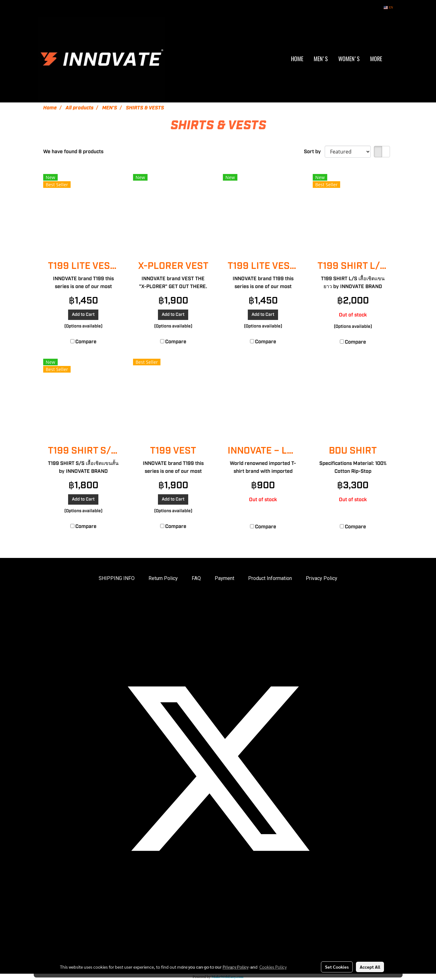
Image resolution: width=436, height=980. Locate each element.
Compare (86, 342)
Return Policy (163, 578)
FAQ (196, 578)
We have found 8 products (73, 152)
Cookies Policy (273, 967)
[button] (393, 59)
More (376, 59)
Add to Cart (83, 315)
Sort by (314, 152)
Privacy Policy (322, 578)
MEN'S (321, 59)
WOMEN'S (349, 59)
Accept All (370, 967)
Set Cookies (337, 967)
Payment (224, 578)
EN (388, 7)
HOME (297, 59)
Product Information (270, 578)
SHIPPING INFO (117, 578)
